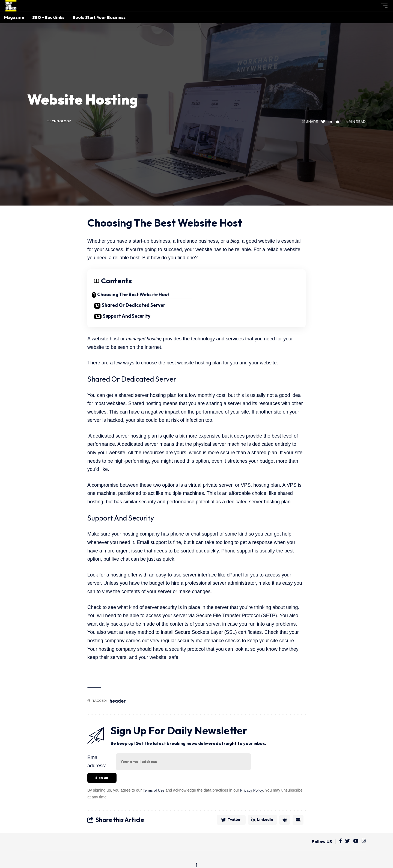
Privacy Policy (254, 784)
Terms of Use (154, 784)
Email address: (97, 754)
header (118, 694)
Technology (60, 121)
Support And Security (128, 307)
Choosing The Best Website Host (138, 294)
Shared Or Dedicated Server (242, 296)
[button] (374, 6)
